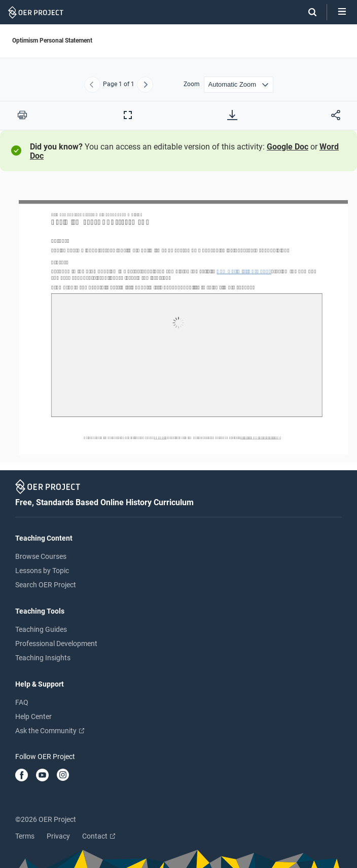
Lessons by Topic (42, 571)
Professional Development (56, 644)
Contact (99, 836)
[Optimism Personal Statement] (178, 324)
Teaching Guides (41, 629)
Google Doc (288, 147)
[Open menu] (342, 12)
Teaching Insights (43, 658)
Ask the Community (50, 731)
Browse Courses (41, 556)
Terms (25, 836)
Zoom (192, 84)
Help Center (33, 716)
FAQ (22, 702)
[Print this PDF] (22, 115)
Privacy (58, 836)
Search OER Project (46, 585)
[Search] (307, 12)
